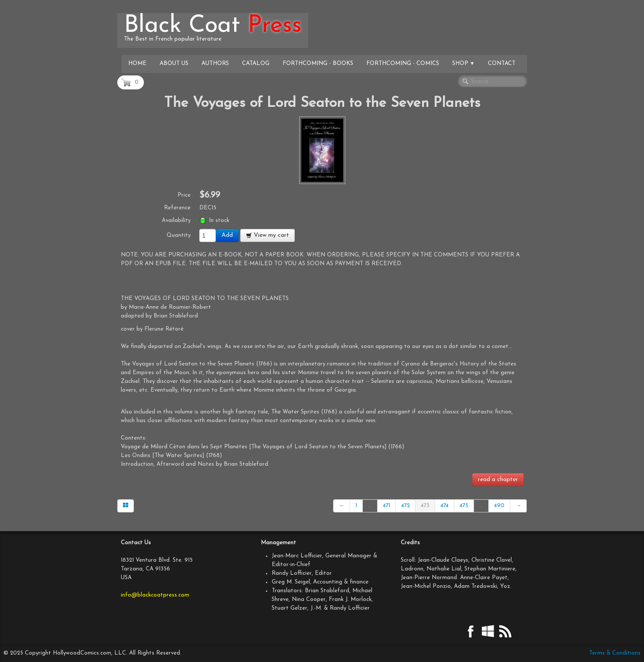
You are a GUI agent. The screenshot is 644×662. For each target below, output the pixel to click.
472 (405, 506)
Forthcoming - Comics (403, 63)
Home (137, 63)
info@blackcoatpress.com (155, 595)
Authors (215, 63)
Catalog (256, 63)
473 (425, 506)
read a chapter (498, 479)
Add (227, 235)
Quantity (179, 235)
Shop (463, 63)
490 (499, 506)
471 (387, 506)
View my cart (267, 235)
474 (445, 506)
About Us (174, 63)
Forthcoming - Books (318, 63)
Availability (176, 220)
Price (184, 195)
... (370, 506)
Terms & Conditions (615, 653)
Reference (177, 208)
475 (464, 506)
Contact (502, 63)
